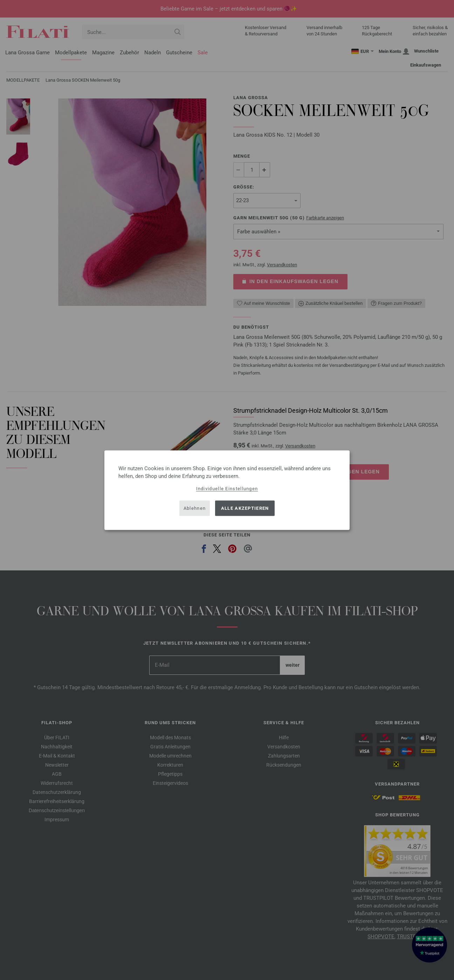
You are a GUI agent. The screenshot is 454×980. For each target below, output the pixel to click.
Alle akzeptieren (245, 508)
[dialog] (227, 490)
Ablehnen (195, 508)
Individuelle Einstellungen (227, 488)
